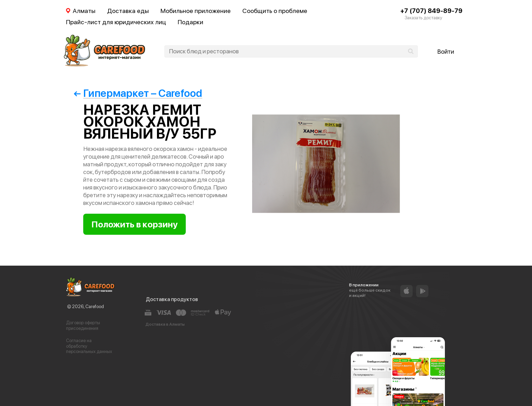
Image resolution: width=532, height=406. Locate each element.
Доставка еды (128, 11)
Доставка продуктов (172, 299)
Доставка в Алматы (165, 324)
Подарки (191, 22)
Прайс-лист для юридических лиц (116, 22)
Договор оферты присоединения (83, 325)
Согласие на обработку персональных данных (89, 346)
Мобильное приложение (196, 11)
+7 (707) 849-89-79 (431, 11)
